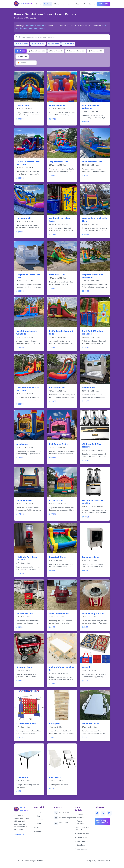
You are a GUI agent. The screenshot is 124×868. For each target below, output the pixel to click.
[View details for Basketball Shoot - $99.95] (62, 550)
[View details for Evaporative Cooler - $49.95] (95, 550)
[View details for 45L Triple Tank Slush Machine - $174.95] (95, 437)
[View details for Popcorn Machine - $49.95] (29, 605)
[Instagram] (103, 813)
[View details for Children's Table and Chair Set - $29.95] (62, 660)
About (70, 4)
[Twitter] (109, 813)
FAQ (84, 4)
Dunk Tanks (80, 845)
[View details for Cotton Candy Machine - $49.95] (95, 605)
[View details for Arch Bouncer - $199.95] (29, 437)
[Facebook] (97, 813)
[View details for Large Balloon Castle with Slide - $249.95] (95, 211)
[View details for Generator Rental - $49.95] (29, 660)
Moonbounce (59, 4)
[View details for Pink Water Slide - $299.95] (29, 211)
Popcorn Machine (82, 833)
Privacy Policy (91, 861)
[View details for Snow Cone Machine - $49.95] (62, 605)
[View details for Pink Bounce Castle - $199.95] (62, 437)
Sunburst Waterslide (79, 816)
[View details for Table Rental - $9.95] (29, 769)
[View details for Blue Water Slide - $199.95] (62, 381)
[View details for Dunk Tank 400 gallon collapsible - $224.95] (95, 324)
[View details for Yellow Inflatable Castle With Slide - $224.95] (29, 381)
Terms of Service (104, 861)
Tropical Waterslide (79, 822)
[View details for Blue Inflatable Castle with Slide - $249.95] (29, 324)
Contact (92, 4)
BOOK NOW (103, 4)
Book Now (19, 834)
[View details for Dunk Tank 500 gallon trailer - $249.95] (62, 211)
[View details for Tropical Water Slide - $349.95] (62, 155)
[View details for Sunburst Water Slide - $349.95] (95, 155)
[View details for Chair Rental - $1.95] (62, 769)
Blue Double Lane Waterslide (82, 828)
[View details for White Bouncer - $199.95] (95, 381)
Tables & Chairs (81, 841)
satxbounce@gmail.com (62, 818)
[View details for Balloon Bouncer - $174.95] (29, 494)
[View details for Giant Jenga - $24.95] (62, 715)
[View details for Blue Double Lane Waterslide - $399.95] (95, 98)
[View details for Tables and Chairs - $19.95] (95, 715)
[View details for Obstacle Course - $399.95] (62, 98)
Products (48, 4)
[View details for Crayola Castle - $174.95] (62, 494)
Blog (77, 4)
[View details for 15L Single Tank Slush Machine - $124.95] (29, 550)
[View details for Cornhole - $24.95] (95, 660)
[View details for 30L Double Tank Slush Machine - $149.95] (95, 494)
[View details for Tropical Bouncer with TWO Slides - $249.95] (95, 268)
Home (39, 4)
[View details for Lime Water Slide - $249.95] (62, 268)
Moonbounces (81, 849)
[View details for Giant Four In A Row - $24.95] (29, 715)
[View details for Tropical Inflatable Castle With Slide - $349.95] (29, 155)
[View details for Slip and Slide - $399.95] (29, 98)
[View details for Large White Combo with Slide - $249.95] (29, 268)
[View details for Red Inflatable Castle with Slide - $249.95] (62, 324)
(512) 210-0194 (62, 813)
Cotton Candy (81, 837)
